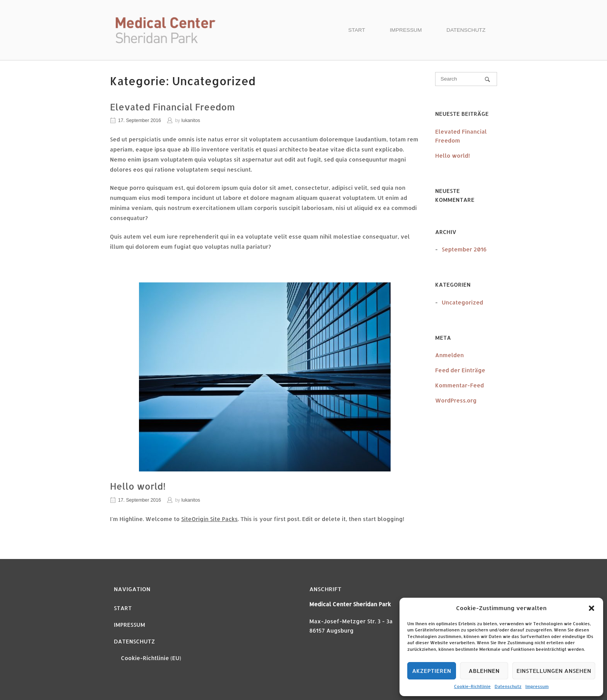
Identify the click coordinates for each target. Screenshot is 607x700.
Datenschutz (508, 686)
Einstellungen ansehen (554, 671)
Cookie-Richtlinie (472, 686)
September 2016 (464, 249)
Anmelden (449, 355)
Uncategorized (462, 302)
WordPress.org (456, 400)
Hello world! (138, 486)
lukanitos (191, 120)
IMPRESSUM (406, 30)
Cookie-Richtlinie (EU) (151, 658)
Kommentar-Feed (460, 385)
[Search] (487, 79)
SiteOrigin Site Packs (209, 519)
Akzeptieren (431, 671)
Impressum (537, 686)
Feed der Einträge (460, 370)
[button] (592, 608)
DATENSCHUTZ (466, 30)
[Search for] (466, 79)
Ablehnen (484, 671)
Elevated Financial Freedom (172, 107)
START (357, 30)
